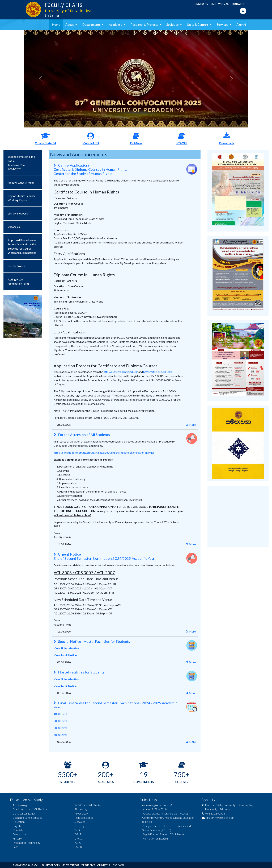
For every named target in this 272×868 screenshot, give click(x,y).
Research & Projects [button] (145, 24)
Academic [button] (116, 24)
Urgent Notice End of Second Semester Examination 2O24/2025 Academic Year (104, 556)
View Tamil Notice (65, 655)
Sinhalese (80, 822)
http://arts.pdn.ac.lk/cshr (158, 372)
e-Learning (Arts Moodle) (157, 805)
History (17, 838)
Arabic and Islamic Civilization (30, 809)
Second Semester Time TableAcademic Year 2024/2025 (21, 163)
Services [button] (223, 24)
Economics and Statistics (27, 818)
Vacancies (14, 227)
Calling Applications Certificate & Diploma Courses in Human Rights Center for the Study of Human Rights (90, 169)
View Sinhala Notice (66, 648)
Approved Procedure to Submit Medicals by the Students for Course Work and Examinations (22, 246)
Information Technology (26, 843)
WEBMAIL (224, 4)
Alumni (241, 24)
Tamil (77, 830)
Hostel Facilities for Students (79, 672)
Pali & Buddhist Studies (88, 805)
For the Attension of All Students (82, 435)
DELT (78, 834)
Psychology (81, 813)
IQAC (78, 843)
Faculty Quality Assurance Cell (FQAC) (165, 813)
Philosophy (81, 809)
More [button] (191, 425)
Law (15, 847)
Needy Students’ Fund (21, 182)
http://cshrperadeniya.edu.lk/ (121, 372)
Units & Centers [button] (198, 24)
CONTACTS (238, 4)
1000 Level (60, 714)
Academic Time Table (155, 809)
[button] (40, 79)
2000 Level (60, 721)
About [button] (70, 24)
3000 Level (60, 728)
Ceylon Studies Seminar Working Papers (22, 198)
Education (19, 822)
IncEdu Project (17, 266)
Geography (19, 834)
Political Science (84, 818)
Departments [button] (92, 24)
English (17, 826)
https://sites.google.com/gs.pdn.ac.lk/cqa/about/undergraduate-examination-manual (104, 452)
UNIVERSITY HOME (205, 4)
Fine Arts (18, 830)
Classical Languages (24, 813)
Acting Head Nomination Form (18, 281)
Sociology (80, 826)
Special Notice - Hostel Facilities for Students (92, 641)
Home (56, 24)
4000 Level (60, 735)
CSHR (78, 847)
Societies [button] (173, 24)
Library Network (18, 213)
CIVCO (79, 838)
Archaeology (20, 805)
